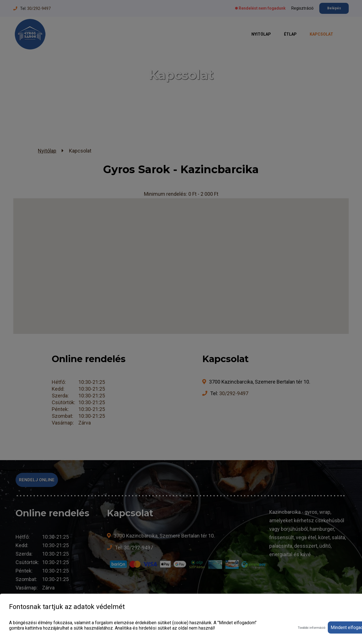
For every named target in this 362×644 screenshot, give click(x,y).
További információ (312, 628)
